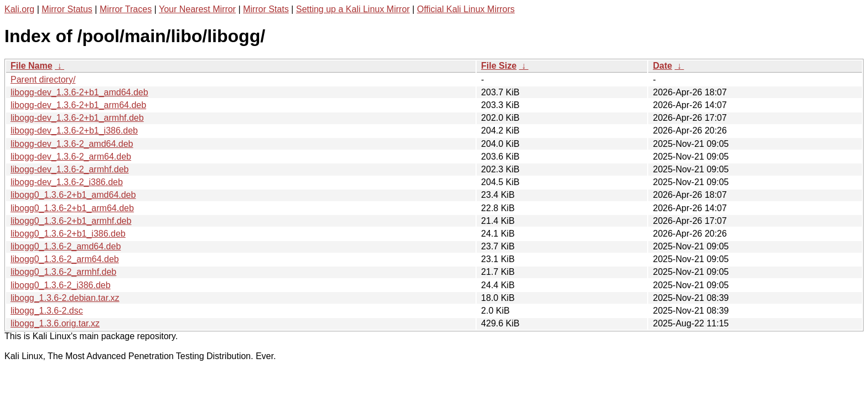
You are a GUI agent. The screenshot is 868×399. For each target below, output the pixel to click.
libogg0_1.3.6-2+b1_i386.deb (68, 234)
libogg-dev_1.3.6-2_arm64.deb (71, 157)
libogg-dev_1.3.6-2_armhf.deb (69, 169)
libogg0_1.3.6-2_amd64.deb (66, 246)
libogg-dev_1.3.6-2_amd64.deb (72, 144)
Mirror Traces (126, 9)
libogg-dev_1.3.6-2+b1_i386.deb (74, 131)
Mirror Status (67, 9)
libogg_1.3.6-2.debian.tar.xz (65, 298)
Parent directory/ (43, 80)
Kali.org (19, 9)
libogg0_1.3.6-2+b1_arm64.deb (72, 208)
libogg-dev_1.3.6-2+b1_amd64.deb (79, 92)
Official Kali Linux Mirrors (466, 9)
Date (662, 66)
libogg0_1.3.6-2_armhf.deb (63, 272)
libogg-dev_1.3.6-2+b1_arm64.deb (78, 105)
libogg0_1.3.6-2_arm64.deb (65, 259)
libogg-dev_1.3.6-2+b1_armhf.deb (77, 118)
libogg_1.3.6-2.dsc (47, 311)
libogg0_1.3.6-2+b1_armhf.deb (71, 221)
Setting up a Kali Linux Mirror (353, 9)
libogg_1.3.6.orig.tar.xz (55, 323)
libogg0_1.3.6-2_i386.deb (61, 285)
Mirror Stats (266, 9)
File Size (499, 66)
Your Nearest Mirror (197, 9)
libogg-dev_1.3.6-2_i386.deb (67, 182)
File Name (32, 66)
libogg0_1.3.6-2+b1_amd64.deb (73, 195)
